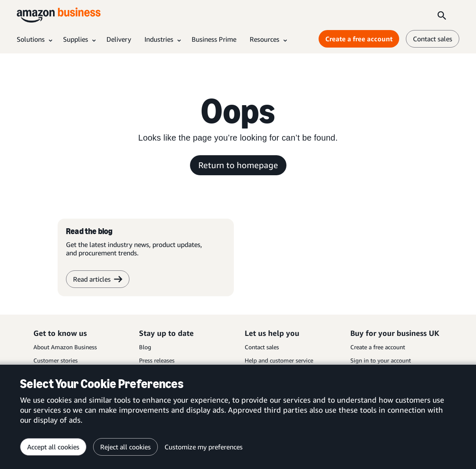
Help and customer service (279, 360)
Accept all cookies (53, 447)
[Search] (442, 15)
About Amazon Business (65, 347)
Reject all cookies (125, 447)
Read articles (98, 279)
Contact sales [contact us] (433, 39)
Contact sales (262, 347)
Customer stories (56, 360)
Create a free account (378, 347)
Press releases (157, 360)
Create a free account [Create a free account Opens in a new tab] (359, 39)
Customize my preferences (204, 447)
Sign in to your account (381, 360)
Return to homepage (238, 165)
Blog (145, 347)
